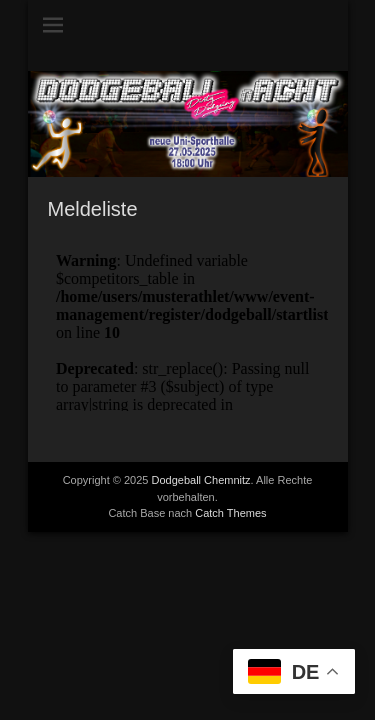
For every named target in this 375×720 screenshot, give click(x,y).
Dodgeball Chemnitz (201, 480)
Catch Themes (230, 513)
